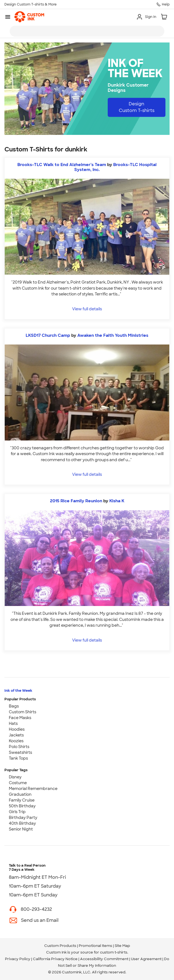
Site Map (122, 946)
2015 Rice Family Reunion (76, 501)
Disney (15, 777)
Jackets (16, 735)
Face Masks (20, 718)
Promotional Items (95, 946)
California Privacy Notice (55, 959)
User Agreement (146, 959)
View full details (87, 309)
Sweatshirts (20, 752)
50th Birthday (22, 806)
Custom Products (60, 946)
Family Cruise (22, 800)
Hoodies (17, 729)
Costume (18, 783)
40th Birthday (22, 823)
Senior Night (21, 829)
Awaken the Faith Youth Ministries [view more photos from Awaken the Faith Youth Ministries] (113, 335)
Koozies (16, 741)
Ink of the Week (18, 691)
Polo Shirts (19, 747)
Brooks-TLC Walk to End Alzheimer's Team (62, 165)
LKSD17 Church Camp (48, 335)
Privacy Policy (18, 959)
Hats (13, 723)
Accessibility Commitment (104, 959)
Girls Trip (17, 812)
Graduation (20, 794)
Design (137, 107)
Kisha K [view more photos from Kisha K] (117, 501)
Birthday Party (23, 818)
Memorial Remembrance (33, 789)
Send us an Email (40, 920)
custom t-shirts (114, 952)
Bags (14, 706)
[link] (29, 17)
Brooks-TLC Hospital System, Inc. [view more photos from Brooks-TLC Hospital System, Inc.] (115, 167)
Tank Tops (18, 758)
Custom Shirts (23, 712)
